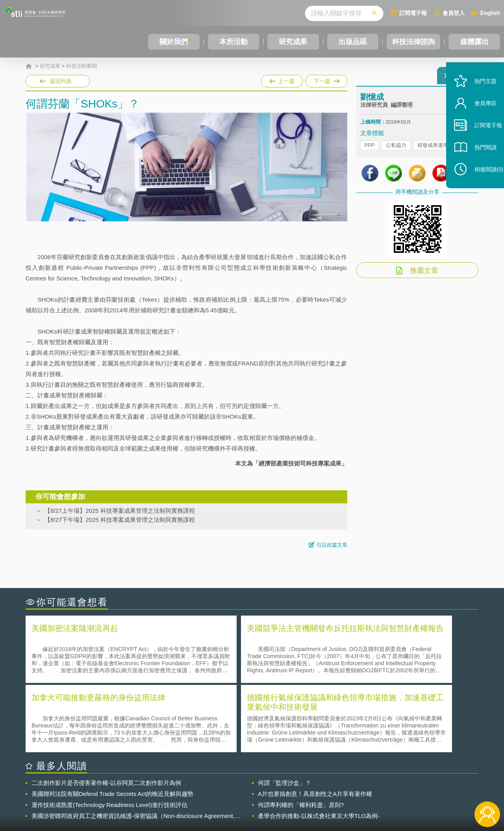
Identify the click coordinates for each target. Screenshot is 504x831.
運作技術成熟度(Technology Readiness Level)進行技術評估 (109, 734)
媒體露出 (475, 42)
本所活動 (232, 42)
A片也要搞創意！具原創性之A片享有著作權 (315, 723)
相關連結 (410, 788)
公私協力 (396, 150)
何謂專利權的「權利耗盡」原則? (301, 734)
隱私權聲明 (257, 788)
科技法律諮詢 (412, 42)
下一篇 (326, 80)
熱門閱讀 (477, 166)
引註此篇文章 (332, 545)
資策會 (365, 788)
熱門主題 (477, 99)
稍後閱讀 (481, 188)
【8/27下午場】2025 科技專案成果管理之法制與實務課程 (120, 520)
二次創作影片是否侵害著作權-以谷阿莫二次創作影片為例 (106, 712)
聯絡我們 (254, 799)
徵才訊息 (303, 788)
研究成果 (291, 42)
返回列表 (61, 81)
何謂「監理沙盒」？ (284, 712)
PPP (370, 150)
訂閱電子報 (413, 13)
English (490, 13)
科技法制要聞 (82, 66)
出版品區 (350, 42)
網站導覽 (303, 799)
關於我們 (173, 42)
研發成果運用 (433, 150)
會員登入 (454, 13)
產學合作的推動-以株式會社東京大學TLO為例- (319, 745)
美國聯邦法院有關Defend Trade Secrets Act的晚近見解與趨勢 (112, 723)
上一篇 (282, 80)
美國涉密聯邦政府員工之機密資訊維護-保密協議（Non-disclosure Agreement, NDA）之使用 (133, 745)
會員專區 (477, 121)
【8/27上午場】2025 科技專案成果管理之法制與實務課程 (120, 511)
